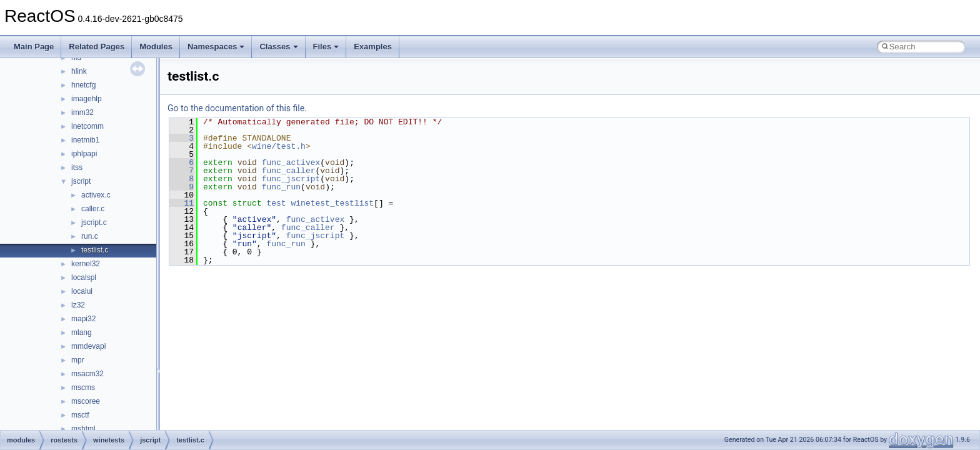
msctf (80, 415)
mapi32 (83, 319)
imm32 (82, 112)
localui (82, 291)
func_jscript (291, 179)
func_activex (291, 162)
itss (77, 167)
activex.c (96, 195)
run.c (90, 236)
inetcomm (87, 126)
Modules (156, 47)
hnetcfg (83, 85)
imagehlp (87, 99)
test (276, 203)
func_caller (289, 171)
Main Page (34, 47)
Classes (278, 47)
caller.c (93, 209)
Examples (373, 47)
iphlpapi (84, 154)
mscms (83, 387)
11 (182, 203)
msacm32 (87, 374)
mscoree (86, 401)
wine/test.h (279, 146)
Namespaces (216, 47)
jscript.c (94, 222)
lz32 (78, 305)
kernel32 (86, 264)
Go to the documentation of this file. (237, 108)
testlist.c (95, 250)
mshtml (83, 429)
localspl (84, 277)
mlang (82, 332)
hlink (79, 71)
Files (326, 47)
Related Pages (97, 47)
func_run (281, 187)
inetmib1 (85, 140)
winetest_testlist (332, 203)
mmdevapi (88, 346)
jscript (81, 181)
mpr (78, 360)
